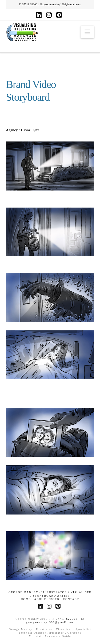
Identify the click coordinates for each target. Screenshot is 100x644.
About (40, 599)
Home (26, 599)
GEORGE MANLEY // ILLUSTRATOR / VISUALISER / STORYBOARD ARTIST (50, 594)
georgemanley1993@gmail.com (62, 4)
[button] (87, 32)
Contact (71, 599)
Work (55, 599)
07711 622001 (31, 4)
